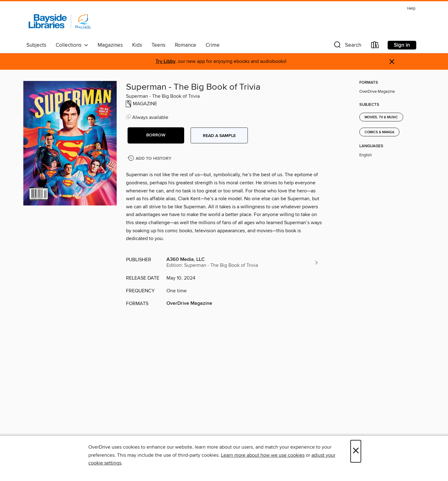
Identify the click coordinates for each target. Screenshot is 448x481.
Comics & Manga (379, 132)
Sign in (402, 45)
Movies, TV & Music (381, 117)
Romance (186, 45)
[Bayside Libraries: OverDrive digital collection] (60, 21)
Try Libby (166, 61)
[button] (347, 46)
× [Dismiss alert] (392, 62)
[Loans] (375, 46)
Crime (213, 45)
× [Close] (356, 451)
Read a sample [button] (219, 136)
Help (411, 9)
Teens (159, 45)
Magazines (110, 45)
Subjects (36, 45)
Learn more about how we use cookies (263, 455)
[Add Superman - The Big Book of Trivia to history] (150, 159)
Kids (137, 45)
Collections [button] (72, 45)
